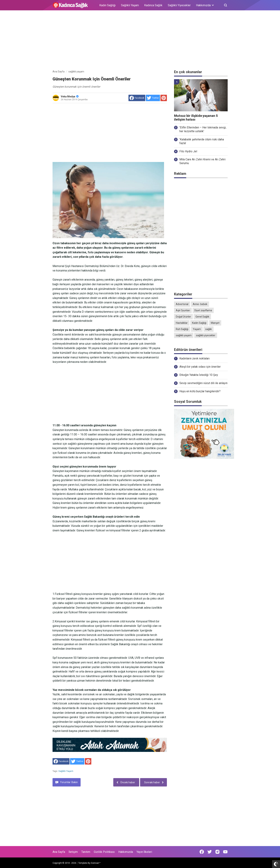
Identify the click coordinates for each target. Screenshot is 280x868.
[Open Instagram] (217, 852)
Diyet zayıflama (203, 310)
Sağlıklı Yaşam (130, 5)
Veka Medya (70, 97)
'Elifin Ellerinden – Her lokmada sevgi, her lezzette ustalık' (203, 129)
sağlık (209, 329)
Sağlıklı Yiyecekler (179, 5)
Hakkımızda (126, 852)
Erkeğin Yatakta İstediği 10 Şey (199, 375)
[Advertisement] (140, 41)
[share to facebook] (137, 98)
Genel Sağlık (202, 317)
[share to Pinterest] (164, 98)
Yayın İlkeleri (144, 852)
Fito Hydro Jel (188, 151)
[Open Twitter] (210, 852)
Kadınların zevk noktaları (194, 358)
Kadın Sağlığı (107, 5)
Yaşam (197, 329)
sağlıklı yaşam (66, 771)
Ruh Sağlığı (182, 329)
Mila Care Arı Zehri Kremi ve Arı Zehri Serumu (202, 161)
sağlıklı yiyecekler (206, 335)
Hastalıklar (182, 323)
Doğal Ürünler (183, 317)
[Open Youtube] (225, 852)
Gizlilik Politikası (104, 852)
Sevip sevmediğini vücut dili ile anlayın (203, 383)
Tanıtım (86, 852)
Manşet (215, 323)
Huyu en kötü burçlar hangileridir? (200, 391)
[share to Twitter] (153, 98)
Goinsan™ (96, 863)
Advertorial (182, 304)
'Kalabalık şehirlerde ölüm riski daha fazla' (202, 141)
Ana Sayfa (59, 852)
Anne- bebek (200, 304)
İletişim (73, 852)
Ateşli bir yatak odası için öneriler (200, 367)
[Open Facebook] (202, 852)
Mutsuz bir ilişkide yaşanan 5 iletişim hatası (196, 118)
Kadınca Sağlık (153, 5)
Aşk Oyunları (183, 310)
